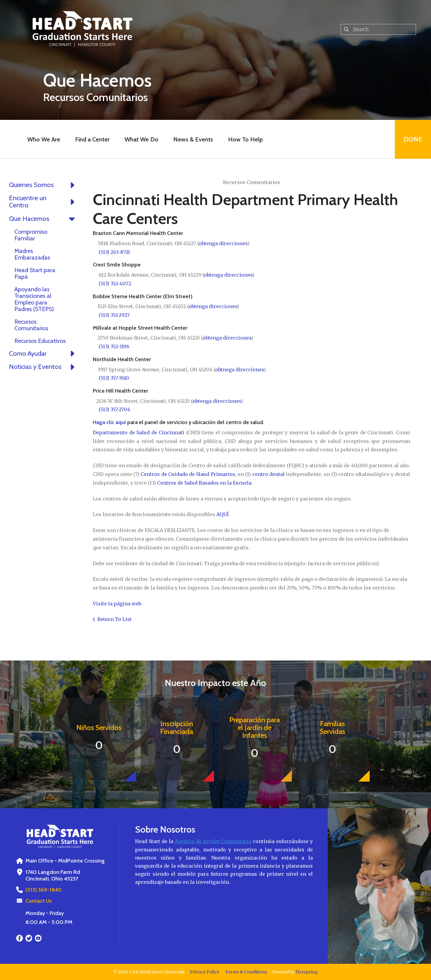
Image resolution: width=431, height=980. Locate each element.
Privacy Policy (205, 972)
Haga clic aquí (109, 422)
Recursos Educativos (40, 341)
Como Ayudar (43, 354)
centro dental (268, 474)
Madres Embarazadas (32, 254)
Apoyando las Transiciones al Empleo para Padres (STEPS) (34, 299)
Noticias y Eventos (43, 367)
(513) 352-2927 (114, 315)
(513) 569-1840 (44, 890)
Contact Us (39, 901)
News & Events (193, 139)
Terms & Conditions (246, 972)
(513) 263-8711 (114, 252)
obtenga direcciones (223, 243)
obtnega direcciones (239, 370)
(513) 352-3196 (114, 346)
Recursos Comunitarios (31, 325)
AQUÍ (223, 514)
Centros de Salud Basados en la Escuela (204, 483)
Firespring (307, 972)
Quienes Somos (43, 185)
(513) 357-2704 (114, 409)
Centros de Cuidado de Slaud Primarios (188, 474)
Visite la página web (117, 604)
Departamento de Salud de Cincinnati (139, 432)
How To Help (245, 139)
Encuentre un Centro (43, 202)
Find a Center (92, 139)
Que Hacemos (43, 219)
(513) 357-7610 (114, 378)
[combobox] (378, 29)
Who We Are (44, 139)
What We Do (141, 139)
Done (413, 139)
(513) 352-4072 (115, 284)
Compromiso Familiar (31, 235)
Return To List (114, 619)
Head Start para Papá (35, 273)
